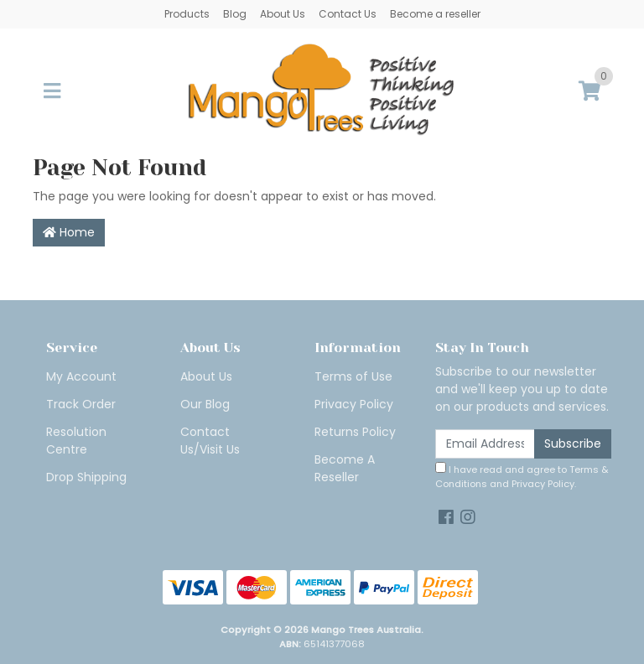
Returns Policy (355, 432)
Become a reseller (435, 14)
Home (69, 232)
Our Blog (205, 404)
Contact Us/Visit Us (210, 441)
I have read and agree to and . (522, 476)
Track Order (81, 404)
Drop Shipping (86, 477)
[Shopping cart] (589, 92)
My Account (81, 376)
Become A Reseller (345, 468)
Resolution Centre (76, 441)
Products (187, 14)
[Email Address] (485, 444)
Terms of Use (353, 376)
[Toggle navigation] (52, 92)
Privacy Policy (354, 404)
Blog (235, 14)
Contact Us (348, 14)
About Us (283, 14)
